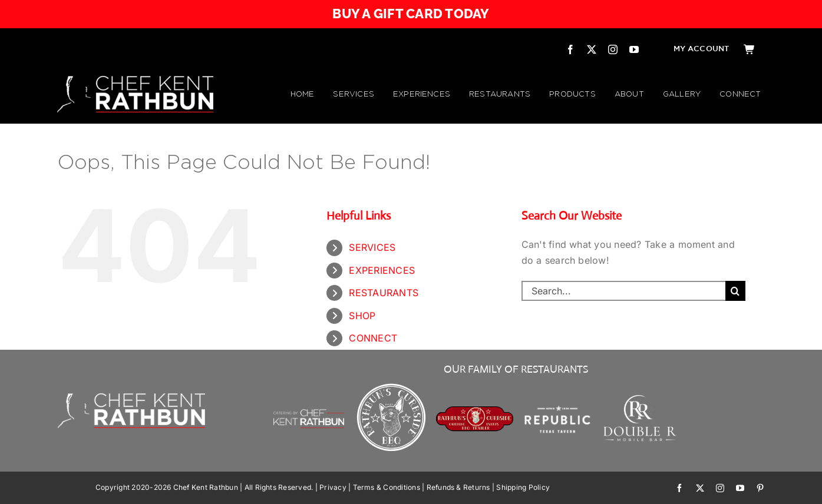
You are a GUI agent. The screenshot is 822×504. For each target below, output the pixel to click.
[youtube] (634, 49)
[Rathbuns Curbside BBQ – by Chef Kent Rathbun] (392, 385)
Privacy (333, 487)
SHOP (362, 316)
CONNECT (373, 338)
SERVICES (372, 247)
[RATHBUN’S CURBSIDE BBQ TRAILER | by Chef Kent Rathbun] (475, 410)
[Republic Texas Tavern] (558, 385)
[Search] (735, 291)
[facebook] (570, 49)
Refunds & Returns (458, 487)
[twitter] (592, 49)
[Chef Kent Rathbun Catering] (309, 396)
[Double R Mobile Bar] (640, 399)
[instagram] (613, 49)
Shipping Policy (523, 487)
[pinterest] (760, 488)
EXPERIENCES (382, 270)
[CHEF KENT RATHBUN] (135, 81)
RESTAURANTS (384, 293)
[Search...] (623, 291)
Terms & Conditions (387, 487)
